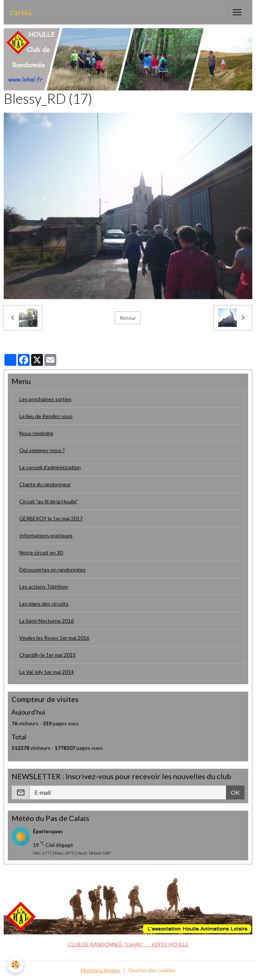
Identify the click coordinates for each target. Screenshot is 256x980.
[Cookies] (16, 965)
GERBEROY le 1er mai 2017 (51, 518)
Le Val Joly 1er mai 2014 (46, 672)
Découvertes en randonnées (52, 570)
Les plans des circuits (44, 604)
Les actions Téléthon (44, 587)
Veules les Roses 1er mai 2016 (54, 638)
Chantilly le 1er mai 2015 (47, 655)
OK (235, 792)
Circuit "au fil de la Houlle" (49, 501)
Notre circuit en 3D (41, 552)
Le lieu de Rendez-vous (46, 416)
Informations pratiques (46, 535)
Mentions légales (101, 970)
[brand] (21, 12)
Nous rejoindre (36, 433)
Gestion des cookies (152, 970)
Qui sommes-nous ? (42, 450)
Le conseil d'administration (50, 467)
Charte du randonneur (45, 484)
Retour (128, 318)
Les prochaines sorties (45, 399)
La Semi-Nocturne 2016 (46, 621)
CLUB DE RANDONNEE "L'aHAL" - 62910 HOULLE (128, 944)
